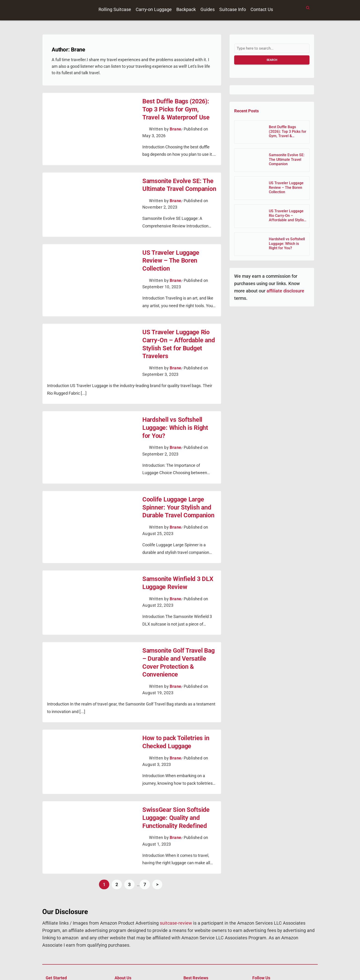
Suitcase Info (233, 9)
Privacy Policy (57, 962)
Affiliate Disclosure (130, 948)
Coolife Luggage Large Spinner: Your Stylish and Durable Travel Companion (174, 487)
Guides (208, 9)
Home (51, 948)
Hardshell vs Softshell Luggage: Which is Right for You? (176, 410)
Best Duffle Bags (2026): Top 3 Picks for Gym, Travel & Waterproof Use (177, 108)
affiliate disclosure (285, 291)
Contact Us (262, 9)
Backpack (186, 9)
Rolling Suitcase (115, 9)
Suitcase (190, 969)
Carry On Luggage (198, 955)
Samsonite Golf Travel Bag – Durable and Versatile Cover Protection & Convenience (177, 634)
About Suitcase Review (133, 955)
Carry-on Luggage (154, 9)
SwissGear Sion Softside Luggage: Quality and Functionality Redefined (172, 781)
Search (272, 60)
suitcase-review (176, 885)
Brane (175, 127)
